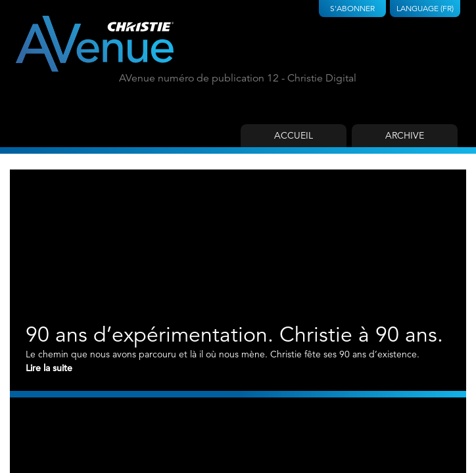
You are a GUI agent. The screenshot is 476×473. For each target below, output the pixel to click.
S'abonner (352, 8)
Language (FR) (425, 8)
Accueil (294, 135)
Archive (405, 135)
